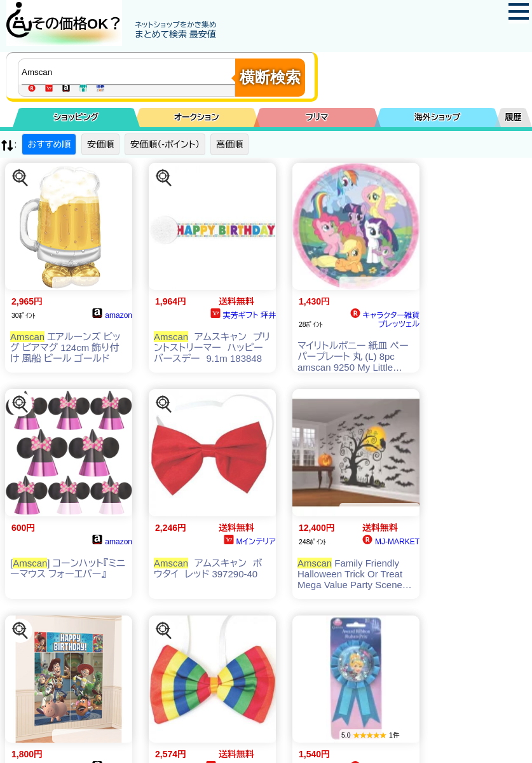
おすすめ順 (49, 144)
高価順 (229, 144)
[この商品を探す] (20, 178)
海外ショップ (437, 117)
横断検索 (270, 77)
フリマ (317, 117)
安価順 (100, 144)
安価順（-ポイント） (165, 144)
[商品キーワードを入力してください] (130, 72)
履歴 (514, 117)
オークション (197, 117)
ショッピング (76, 117)
